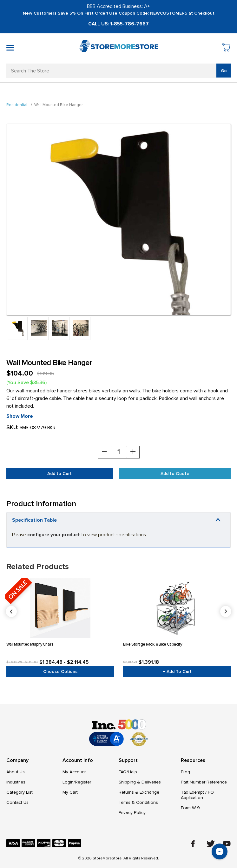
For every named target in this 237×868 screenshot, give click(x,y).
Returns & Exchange (139, 792)
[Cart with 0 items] (226, 48)
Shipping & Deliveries (140, 782)
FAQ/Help (128, 772)
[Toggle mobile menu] (10, 48)
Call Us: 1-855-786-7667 (118, 24)
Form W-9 (190, 808)
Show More (20, 416)
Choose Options (60, 671)
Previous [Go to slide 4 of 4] (119, 611)
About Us (16, 772)
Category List (20, 792)
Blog (185, 772)
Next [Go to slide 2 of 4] (226, 611)
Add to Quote (175, 474)
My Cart (70, 792)
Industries (16, 782)
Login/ (69, 782)
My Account (74, 772)
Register (83, 782)
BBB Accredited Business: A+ (118, 6)
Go (224, 71)
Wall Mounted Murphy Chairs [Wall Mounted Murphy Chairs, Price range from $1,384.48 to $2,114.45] (30, 644)
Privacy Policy (132, 813)
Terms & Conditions (138, 802)
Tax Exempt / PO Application (197, 795)
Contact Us (17, 802)
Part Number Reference (204, 782)
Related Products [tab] (38, 567)
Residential (17, 105)
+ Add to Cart (177, 671)
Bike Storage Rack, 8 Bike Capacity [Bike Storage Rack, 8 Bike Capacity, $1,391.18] (152, 644)
